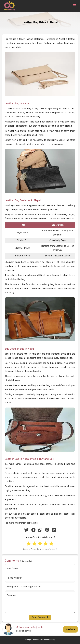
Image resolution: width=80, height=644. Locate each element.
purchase (71, 629)
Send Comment (40, 617)
